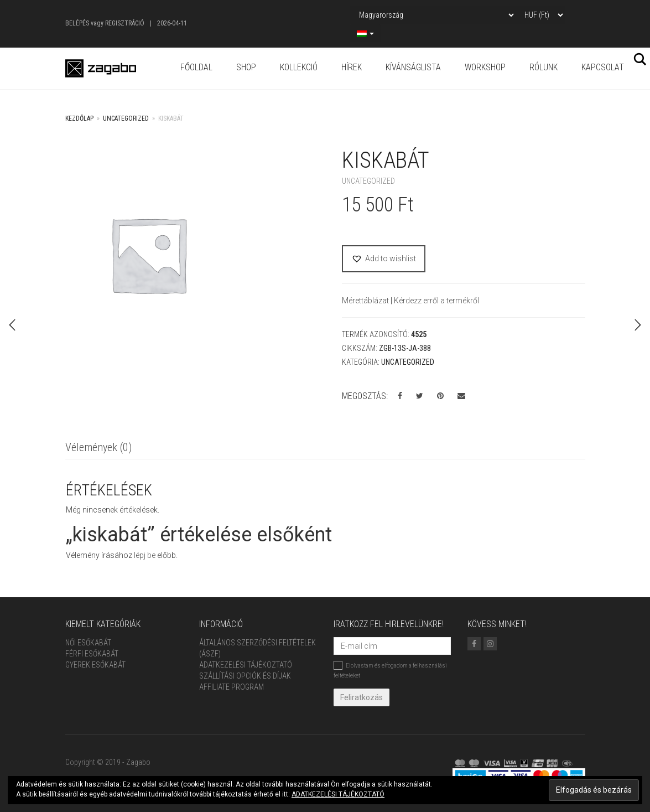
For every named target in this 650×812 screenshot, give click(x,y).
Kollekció (299, 67)
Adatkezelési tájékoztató (246, 665)
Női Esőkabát (88, 643)
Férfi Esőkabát (92, 654)
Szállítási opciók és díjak (245, 676)
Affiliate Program (232, 687)
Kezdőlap (79, 118)
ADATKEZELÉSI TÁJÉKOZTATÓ (338, 794)
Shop (246, 67)
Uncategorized (126, 118)
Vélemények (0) (98, 447)
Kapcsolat (603, 67)
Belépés (77, 23)
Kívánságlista (413, 67)
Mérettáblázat (366, 301)
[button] (384, 259)
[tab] (98, 448)
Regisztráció (125, 23)
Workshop (485, 67)
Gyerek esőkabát (95, 665)
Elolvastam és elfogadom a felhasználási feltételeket (390, 670)
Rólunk (544, 67)
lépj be (145, 555)
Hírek (352, 67)
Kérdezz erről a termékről (436, 301)
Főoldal (196, 67)
